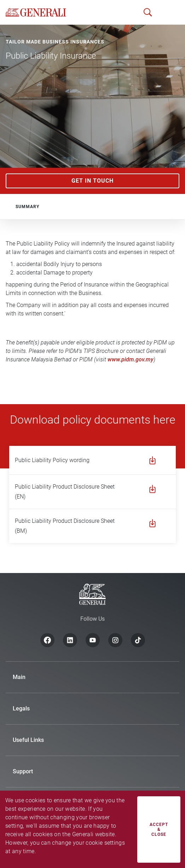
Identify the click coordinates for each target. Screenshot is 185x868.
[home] (36, 12)
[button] (167, 12)
